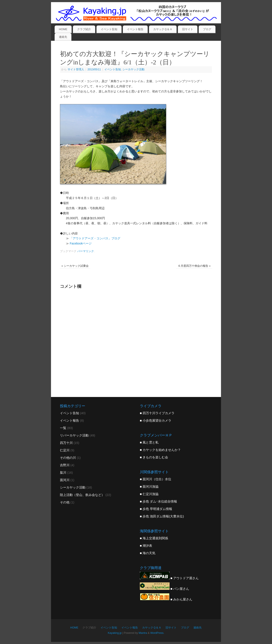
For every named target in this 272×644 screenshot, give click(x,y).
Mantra (143, 633)
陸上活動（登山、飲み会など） (82, 495)
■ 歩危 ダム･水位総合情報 (158, 501)
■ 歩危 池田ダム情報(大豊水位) (162, 516)
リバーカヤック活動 (74, 435)
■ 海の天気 (148, 553)
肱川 (63, 472)
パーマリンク (86, 251)
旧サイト (188, 29)
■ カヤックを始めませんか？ (160, 450)
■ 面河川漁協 (149, 487)
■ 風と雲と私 (149, 442)
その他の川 (68, 458)
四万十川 (66, 443)
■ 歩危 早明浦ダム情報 (156, 509)
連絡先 (63, 37)
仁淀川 (65, 450)
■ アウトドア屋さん (169, 578)
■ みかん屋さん (166, 599)
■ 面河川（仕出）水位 (156, 479)
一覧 (63, 428)
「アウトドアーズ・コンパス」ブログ (95, 238)
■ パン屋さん (164, 589)
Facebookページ (81, 243)
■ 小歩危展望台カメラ (156, 420)
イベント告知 (109, 29)
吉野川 (65, 465)
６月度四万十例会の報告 (194, 266)
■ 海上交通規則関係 (154, 538)
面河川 (65, 480)
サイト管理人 (76, 69)
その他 (65, 502)
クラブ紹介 (84, 29)
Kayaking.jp (115, 633)
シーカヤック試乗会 (75, 266)
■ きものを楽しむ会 (154, 457)
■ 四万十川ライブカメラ (157, 413)
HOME (63, 29)
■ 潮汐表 (146, 546)
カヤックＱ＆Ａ (163, 29)
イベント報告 (135, 29)
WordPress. (157, 633)
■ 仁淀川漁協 (149, 494)
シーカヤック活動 (133, 69)
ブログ (207, 29)
